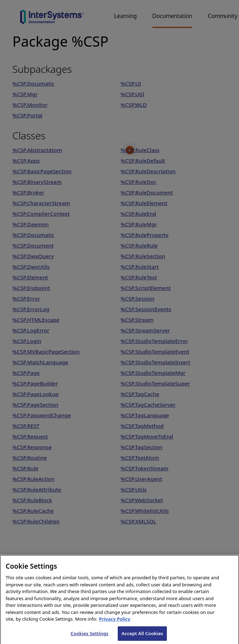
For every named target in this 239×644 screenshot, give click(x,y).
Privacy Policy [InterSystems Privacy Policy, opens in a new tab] (115, 623)
